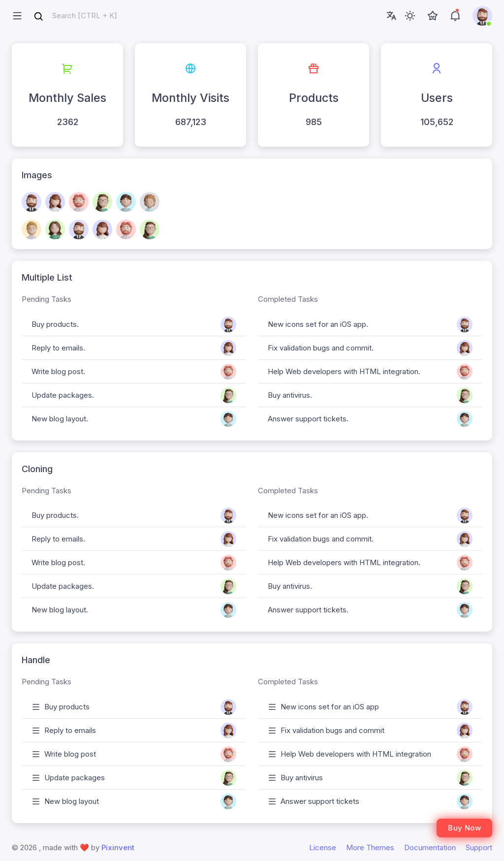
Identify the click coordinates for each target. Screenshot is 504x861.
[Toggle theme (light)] (410, 16)
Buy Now (464, 828)
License (323, 847)
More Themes (370, 847)
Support (479, 847)
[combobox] (75, 16)
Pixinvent (118, 847)
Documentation (430, 847)
